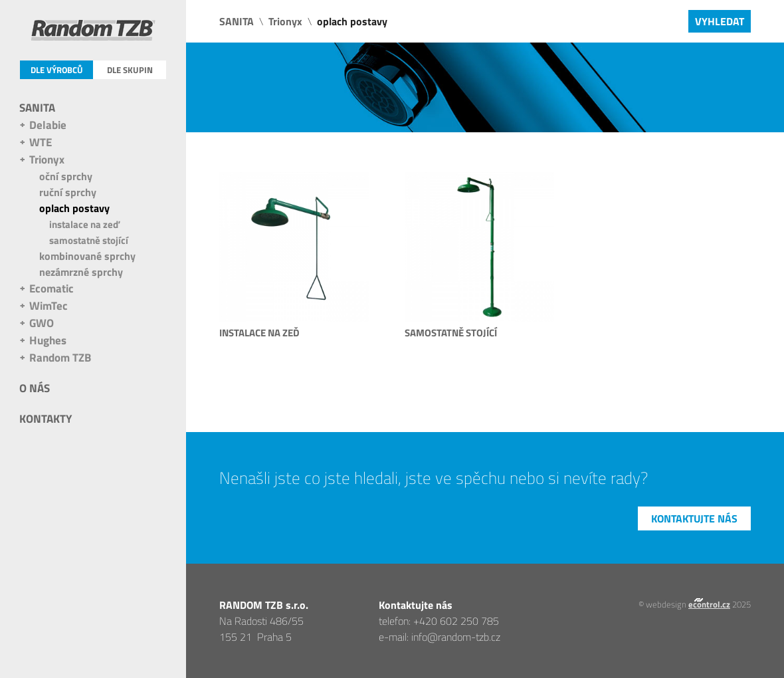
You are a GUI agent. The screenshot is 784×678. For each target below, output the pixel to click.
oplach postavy (74, 208)
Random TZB (60, 358)
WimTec (49, 306)
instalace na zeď (84, 224)
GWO (42, 323)
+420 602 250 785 (456, 621)
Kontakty (46, 419)
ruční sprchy (68, 192)
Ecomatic (51, 288)
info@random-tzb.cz (456, 637)
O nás (35, 388)
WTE (41, 142)
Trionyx (47, 160)
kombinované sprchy (87, 256)
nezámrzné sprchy (81, 272)
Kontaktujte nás (694, 518)
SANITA (37, 108)
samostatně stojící (89, 240)
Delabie (48, 125)
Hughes (48, 340)
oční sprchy (66, 176)
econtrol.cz (709, 604)
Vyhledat (720, 21)
